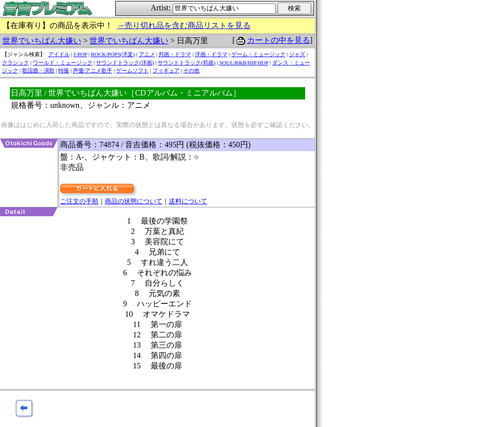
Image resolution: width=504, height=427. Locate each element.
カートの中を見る (279, 40)
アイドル (59, 54)
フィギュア (166, 70)
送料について (188, 201)
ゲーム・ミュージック (258, 54)
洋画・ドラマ (211, 54)
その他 (191, 70)
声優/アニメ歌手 (93, 70)
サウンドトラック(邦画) (186, 63)
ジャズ (297, 54)
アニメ (147, 54)
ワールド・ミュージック (63, 63)
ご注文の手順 (79, 201)
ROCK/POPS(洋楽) (113, 54)
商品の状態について (134, 201)
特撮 (63, 70)
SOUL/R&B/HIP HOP (244, 63)
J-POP (80, 54)
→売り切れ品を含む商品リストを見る (184, 25)
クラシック (16, 63)
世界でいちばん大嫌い (42, 41)
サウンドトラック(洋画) (125, 63)
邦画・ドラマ (175, 54)
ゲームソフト (132, 70)
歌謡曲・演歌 (38, 70)
